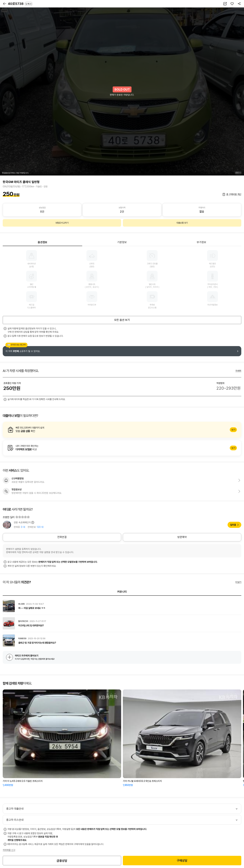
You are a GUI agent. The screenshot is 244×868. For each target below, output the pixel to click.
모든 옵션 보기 (122, 320)
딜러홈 (233, 525)
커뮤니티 (122, 592)
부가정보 (201, 242)
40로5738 (20, 4)
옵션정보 (43, 242)
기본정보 (122, 242)
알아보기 (122, 430)
